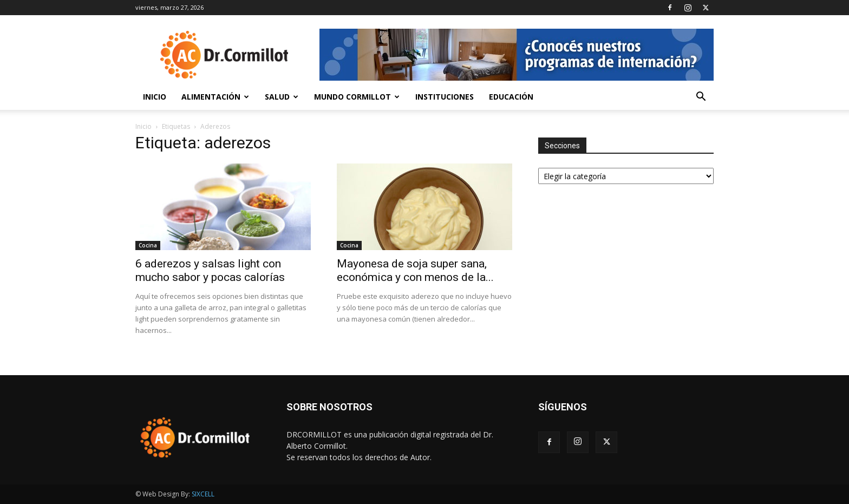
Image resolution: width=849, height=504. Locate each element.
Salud (282, 97)
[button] (701, 98)
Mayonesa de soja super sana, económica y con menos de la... (415, 270)
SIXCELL (203, 494)
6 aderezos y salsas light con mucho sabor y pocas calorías (210, 270)
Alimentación (215, 97)
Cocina (148, 245)
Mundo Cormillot (357, 97)
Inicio (155, 97)
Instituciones (445, 97)
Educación (511, 97)
